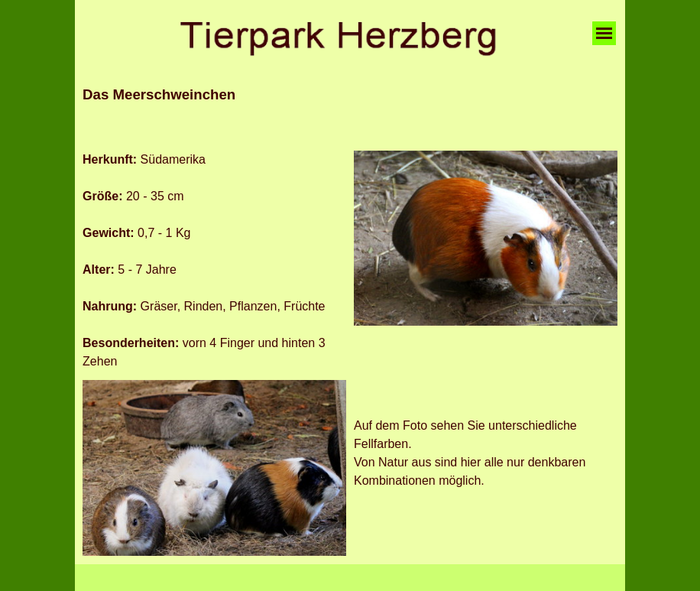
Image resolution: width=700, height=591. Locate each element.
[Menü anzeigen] (604, 33)
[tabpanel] (350, 113)
